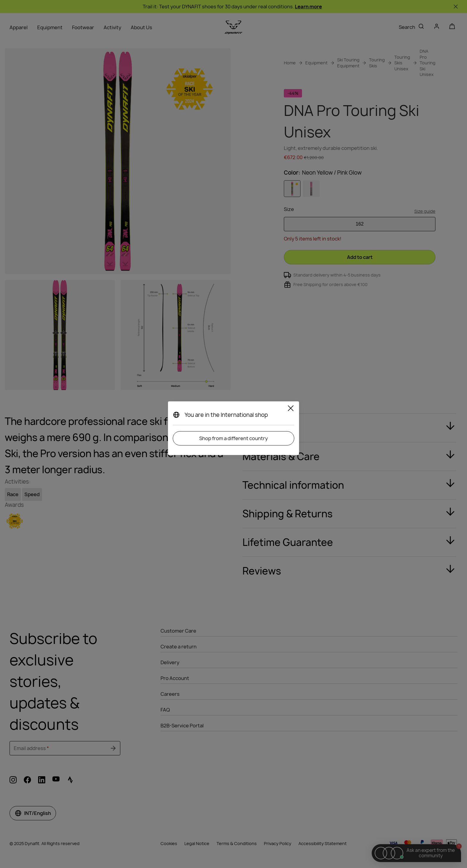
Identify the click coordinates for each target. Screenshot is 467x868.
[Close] (291, 409)
